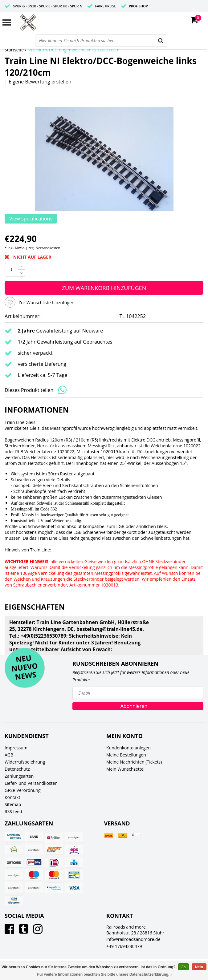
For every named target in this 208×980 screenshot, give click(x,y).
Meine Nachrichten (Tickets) (134, 762)
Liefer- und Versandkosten (31, 783)
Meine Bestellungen (126, 755)
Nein (199, 967)
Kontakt (12, 797)
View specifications (31, 219)
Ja (184, 967)
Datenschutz (17, 769)
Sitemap (13, 804)
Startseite (14, 50)
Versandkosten (48, 248)
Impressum (16, 748)
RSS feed (13, 811)
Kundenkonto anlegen (128, 748)
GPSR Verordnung (23, 790)
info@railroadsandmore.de (133, 939)
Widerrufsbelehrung (25, 762)
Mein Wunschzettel (125, 769)
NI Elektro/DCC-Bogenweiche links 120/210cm (74, 50)
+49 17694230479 (124, 946)
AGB (9, 755)
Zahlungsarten (19, 776)
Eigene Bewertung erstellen (40, 82)
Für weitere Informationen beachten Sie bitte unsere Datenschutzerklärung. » (105, 974)
